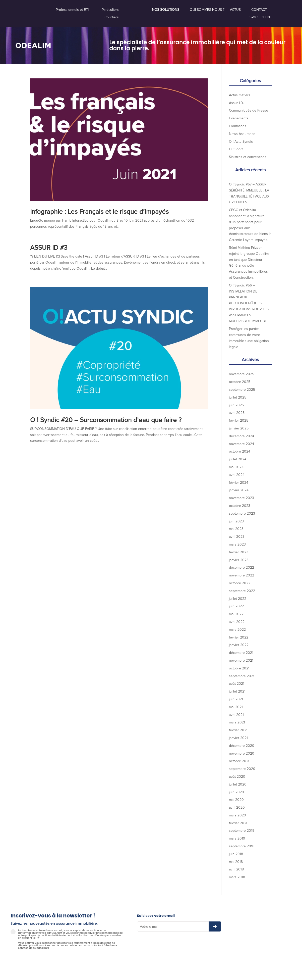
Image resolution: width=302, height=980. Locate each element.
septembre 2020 (242, 769)
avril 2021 (236, 715)
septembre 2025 (242, 390)
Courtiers (112, 17)
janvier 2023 (239, 560)
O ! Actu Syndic (241, 142)
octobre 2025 (240, 382)
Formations (238, 126)
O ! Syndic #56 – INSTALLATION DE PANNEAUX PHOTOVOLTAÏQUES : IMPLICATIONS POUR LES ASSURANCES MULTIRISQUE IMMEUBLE (249, 303)
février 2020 (239, 823)
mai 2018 (236, 862)
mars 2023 (237, 544)
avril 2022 (237, 622)
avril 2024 (237, 475)
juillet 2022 (238, 599)
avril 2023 (237, 537)
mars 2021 (237, 722)
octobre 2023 (240, 506)
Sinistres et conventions (248, 157)
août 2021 (237, 684)
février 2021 (238, 730)
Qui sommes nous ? (207, 10)
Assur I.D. (236, 103)
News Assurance (242, 134)
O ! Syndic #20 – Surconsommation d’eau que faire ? (106, 420)
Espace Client (260, 17)
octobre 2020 (240, 761)
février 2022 (239, 637)
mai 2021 (236, 707)
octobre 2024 (240, 451)
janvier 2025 (239, 428)
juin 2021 (236, 699)
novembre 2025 (241, 374)
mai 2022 (236, 614)
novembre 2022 (241, 575)
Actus (235, 10)
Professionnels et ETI (72, 10)
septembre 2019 (242, 831)
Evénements (239, 118)
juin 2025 (236, 405)
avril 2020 (237, 807)
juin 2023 (236, 521)
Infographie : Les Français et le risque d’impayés (99, 212)
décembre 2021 (241, 653)
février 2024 (239, 483)
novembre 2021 (241, 660)
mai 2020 (236, 800)
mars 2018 (237, 877)
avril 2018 (236, 869)
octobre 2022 (240, 583)
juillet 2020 (238, 784)
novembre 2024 (241, 444)
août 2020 (237, 777)
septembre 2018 (242, 846)
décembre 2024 (241, 436)
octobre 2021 (239, 668)
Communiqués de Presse (249, 110)
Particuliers (110, 10)
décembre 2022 (241, 568)
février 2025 (239, 421)
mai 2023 (236, 529)
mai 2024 (236, 467)
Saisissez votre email (156, 916)
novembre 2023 (241, 498)
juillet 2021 (237, 691)
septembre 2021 (242, 676)
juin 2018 (236, 854)
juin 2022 (236, 606)
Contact (259, 10)
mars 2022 (237, 630)
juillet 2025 (238, 397)
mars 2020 (237, 815)
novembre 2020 (242, 753)
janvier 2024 (239, 490)
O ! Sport (236, 149)
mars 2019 (237, 838)
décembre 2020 (242, 746)
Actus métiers (240, 95)
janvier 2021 (238, 738)
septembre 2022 (242, 591)
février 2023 (239, 552)
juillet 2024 (238, 459)
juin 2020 (236, 792)
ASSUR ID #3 (49, 248)
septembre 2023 (242, 513)
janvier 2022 (239, 645)
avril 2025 (237, 413)
